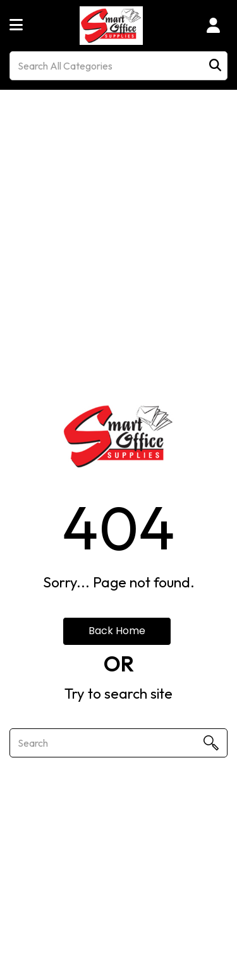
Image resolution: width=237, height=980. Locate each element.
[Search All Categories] (118, 66)
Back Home (117, 631)
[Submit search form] (215, 65)
